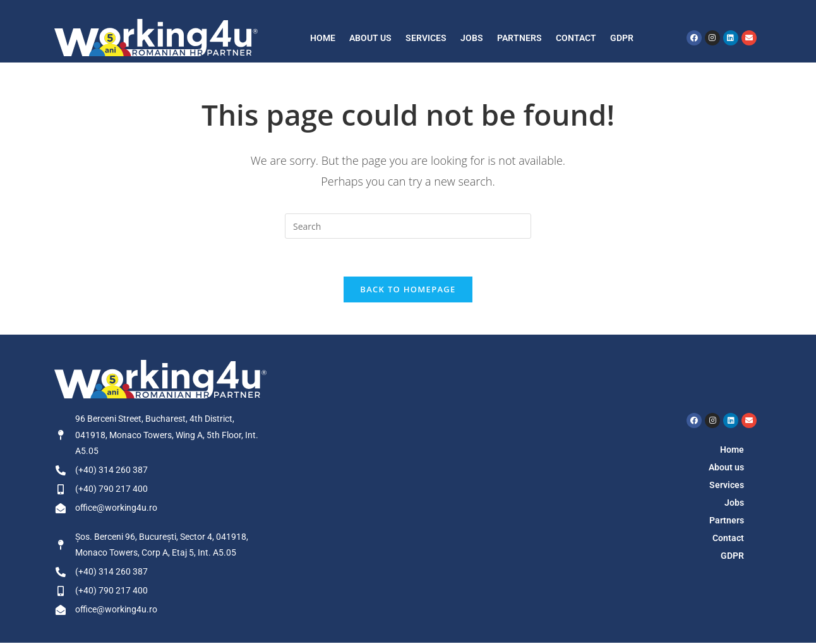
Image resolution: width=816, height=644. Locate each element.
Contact (576, 38)
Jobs (472, 38)
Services (426, 38)
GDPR (622, 38)
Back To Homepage (408, 290)
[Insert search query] (408, 226)
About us (370, 38)
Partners (519, 38)
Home (323, 38)
